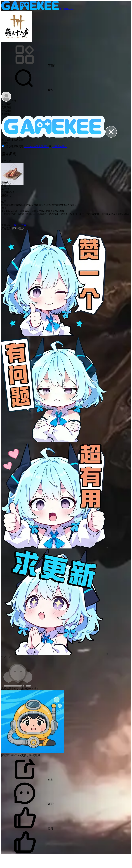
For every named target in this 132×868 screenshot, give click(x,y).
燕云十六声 (20, 225)
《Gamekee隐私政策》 (37, 146)
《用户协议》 (60, 146)
